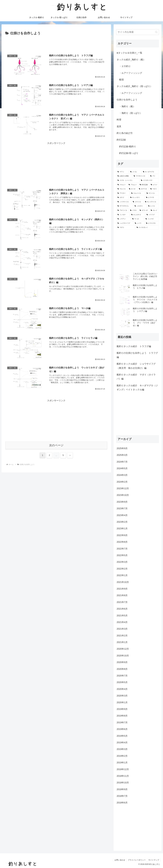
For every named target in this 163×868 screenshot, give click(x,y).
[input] (138, 32)
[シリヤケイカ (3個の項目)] (124, 202)
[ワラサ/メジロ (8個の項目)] (141, 176)
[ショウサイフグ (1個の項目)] (125, 223)
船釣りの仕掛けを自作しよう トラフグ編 (137, 355)
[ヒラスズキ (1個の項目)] (152, 223)
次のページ (56, 445)
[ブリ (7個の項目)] (154, 176)
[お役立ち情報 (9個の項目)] (124, 176)
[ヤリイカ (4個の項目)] (152, 193)
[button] (156, 32)
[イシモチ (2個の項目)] (123, 215)
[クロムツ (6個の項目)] (122, 185)
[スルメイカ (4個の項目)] (138, 193)
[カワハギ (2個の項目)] (144, 210)
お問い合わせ (120, 860)
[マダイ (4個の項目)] (154, 189)
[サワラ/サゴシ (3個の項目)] (125, 206)
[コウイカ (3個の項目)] (138, 202)
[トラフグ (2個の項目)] (152, 215)
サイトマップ (154, 860)
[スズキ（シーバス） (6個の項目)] (128, 180)
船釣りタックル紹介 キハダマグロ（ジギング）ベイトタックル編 (137, 388)
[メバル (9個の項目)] (135, 172)
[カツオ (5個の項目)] (133, 189)
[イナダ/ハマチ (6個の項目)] (149, 180)
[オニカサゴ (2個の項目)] (138, 215)
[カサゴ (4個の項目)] (123, 198)
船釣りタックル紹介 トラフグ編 (134, 346)
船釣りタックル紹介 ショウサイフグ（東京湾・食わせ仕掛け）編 (136, 366)
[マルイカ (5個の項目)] (122, 189)
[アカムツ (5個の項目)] (133, 185)
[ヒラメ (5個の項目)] (154, 185)
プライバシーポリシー (137, 860)
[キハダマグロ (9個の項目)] (150, 172)
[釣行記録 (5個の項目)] (144, 185)
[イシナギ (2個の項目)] (152, 219)
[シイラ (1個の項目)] (139, 223)
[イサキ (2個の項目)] (134, 210)
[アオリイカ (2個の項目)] (122, 210)
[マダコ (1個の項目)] (126, 228)
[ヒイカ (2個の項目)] (153, 206)
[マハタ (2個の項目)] (138, 219)
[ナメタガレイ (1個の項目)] (147, 228)
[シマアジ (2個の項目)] (124, 219)
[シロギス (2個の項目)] (140, 206)
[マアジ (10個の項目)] (123, 172)
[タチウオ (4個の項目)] (143, 189)
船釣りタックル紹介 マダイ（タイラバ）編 (136, 377)
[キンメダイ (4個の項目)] (137, 198)
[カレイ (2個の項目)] (154, 210)
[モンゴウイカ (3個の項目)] (151, 202)
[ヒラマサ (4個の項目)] (152, 198)
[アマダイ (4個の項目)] (123, 193)
